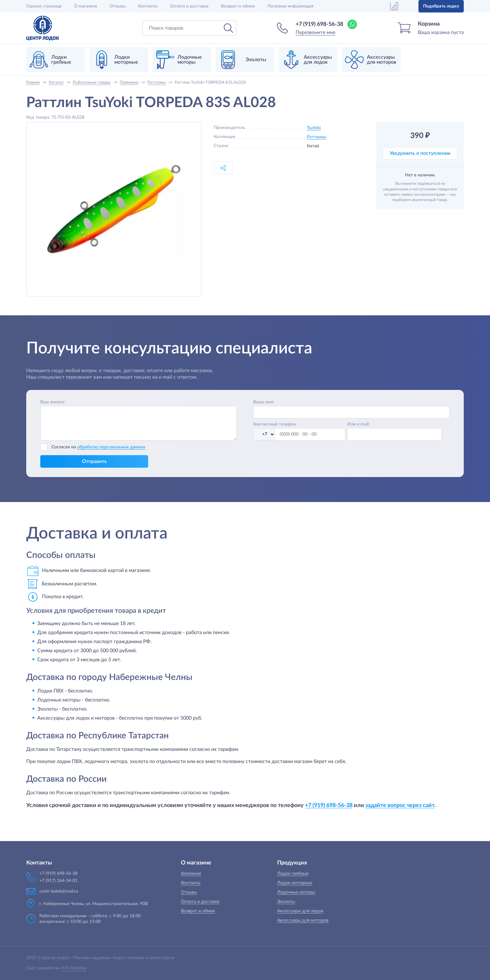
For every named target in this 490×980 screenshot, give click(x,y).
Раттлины (317, 137)
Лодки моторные (295, 883)
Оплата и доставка (189, 6)
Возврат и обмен (238, 6)
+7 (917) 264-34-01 (58, 881)
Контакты (148, 6)
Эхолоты (286, 902)
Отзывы (118, 6)
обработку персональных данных (111, 447)
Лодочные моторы (296, 892)
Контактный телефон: (275, 424)
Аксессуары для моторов (303, 920)
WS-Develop (74, 968)
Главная (44, 6)
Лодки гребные (293, 874)
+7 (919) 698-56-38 (319, 24)
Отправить (94, 461)
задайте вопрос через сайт (400, 805)
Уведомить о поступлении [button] (420, 153)
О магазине (86, 6)
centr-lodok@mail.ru (59, 891)
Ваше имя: (264, 402)
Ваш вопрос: (53, 402)
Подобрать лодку (441, 6)
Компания (191, 874)
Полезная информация (290, 6)
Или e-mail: (358, 424)
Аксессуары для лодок (300, 911)
